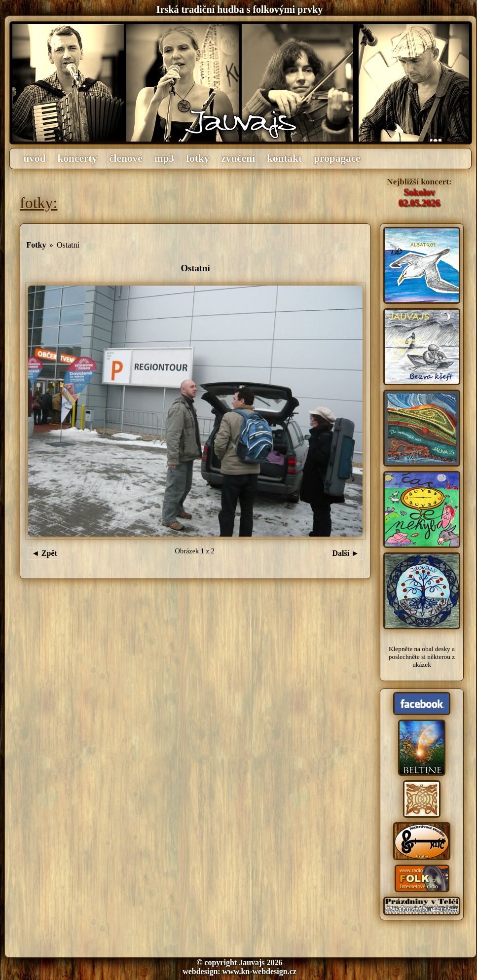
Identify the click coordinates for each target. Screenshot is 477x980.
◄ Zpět (44, 553)
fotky (198, 158)
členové (126, 158)
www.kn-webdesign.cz (259, 971)
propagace (337, 158)
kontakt (284, 158)
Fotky (36, 245)
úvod (35, 158)
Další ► (346, 553)
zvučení (238, 158)
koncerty (78, 158)
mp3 (164, 158)
